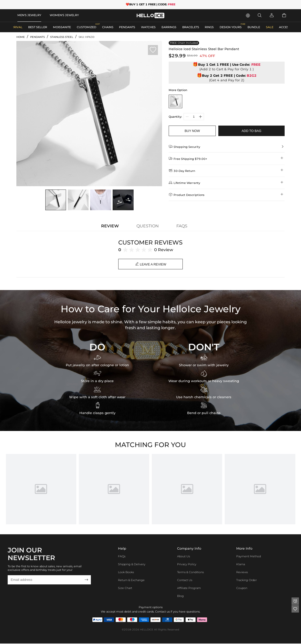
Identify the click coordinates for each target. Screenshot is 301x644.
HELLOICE (147, 630)
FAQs (122, 557)
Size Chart (125, 589)
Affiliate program (189, 589)
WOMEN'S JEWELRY (64, 15)
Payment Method (249, 557)
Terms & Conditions (190, 573)
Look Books (126, 573)
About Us (184, 557)
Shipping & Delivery (132, 565)
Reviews (242, 573)
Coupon (242, 589)
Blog (180, 596)
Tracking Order (246, 581)
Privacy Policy (187, 565)
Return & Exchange (131, 581)
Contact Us (185, 581)
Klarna (241, 565)
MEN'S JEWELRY (29, 15)
